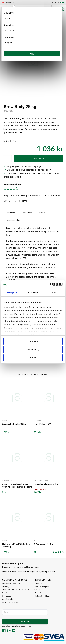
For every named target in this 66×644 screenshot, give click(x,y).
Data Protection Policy (11, 602)
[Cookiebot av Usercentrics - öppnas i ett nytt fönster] (50, 285)
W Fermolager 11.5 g (43, 544)
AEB (35, 540)
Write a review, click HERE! (16, 201)
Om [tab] (54, 292)
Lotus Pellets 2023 (42, 424)
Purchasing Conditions (11, 583)
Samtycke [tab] (12, 292)
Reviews (42, 213)
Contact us (7, 596)
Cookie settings (8, 599)
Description (10, 213)
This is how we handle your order (16, 590)
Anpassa (33, 350)
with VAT (58, 3)
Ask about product (13, 220)
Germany (8, 3)
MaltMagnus (7, 480)
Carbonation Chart (42, 596)
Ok (32, 54)
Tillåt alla (33, 341)
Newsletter (39, 593)
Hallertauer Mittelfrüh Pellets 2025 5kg (16, 545)
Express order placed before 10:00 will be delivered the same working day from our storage (17, 486)
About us (38, 583)
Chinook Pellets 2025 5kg (14, 424)
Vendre (30, 626)
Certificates (7, 593)
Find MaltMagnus (42, 587)
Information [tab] (33, 292)
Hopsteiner (6, 420)
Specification (27, 213)
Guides (37, 590)
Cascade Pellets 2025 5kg (46, 484)
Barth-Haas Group (41, 480)
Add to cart (39, 159)
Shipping (6, 587)
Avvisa (33, 358)
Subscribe (25, 621)
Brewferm (9, 111)
